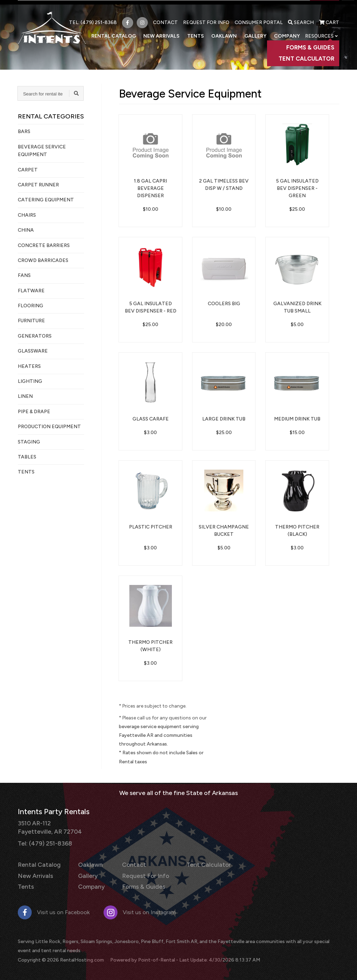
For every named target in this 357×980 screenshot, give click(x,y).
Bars (24, 132)
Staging (29, 442)
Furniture (31, 321)
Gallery (258, 32)
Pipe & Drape (34, 412)
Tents (203, 32)
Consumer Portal (259, 18)
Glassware (33, 351)
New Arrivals (172, 32)
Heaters (29, 366)
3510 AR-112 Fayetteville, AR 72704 (48, 827)
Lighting (30, 381)
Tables (27, 457)
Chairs (27, 215)
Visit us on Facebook (54, 908)
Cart (329, 18)
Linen (25, 396)
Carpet (28, 170)
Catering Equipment (46, 200)
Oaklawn (229, 32)
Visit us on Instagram (140, 908)
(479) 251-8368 (99, 18)
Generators (35, 336)
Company (287, 32)
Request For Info (206, 18)
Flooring (31, 306)
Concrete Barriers (44, 245)
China (26, 230)
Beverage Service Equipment (42, 151)
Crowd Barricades (43, 260)
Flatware (31, 291)
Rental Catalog (126, 32)
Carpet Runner (38, 185)
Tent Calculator (198, 863)
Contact (165, 18)
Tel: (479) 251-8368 (43, 842)
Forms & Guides (137, 883)
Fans (24, 275)
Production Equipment (49, 427)
